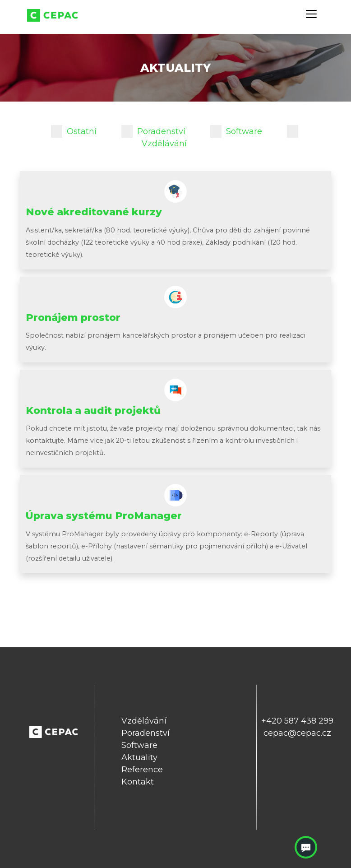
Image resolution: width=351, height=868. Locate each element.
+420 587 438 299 (297, 721)
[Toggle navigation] (311, 14)
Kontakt (138, 782)
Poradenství (153, 131)
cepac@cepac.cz (297, 733)
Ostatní (74, 131)
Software (236, 131)
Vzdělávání (144, 721)
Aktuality (139, 757)
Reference (142, 770)
